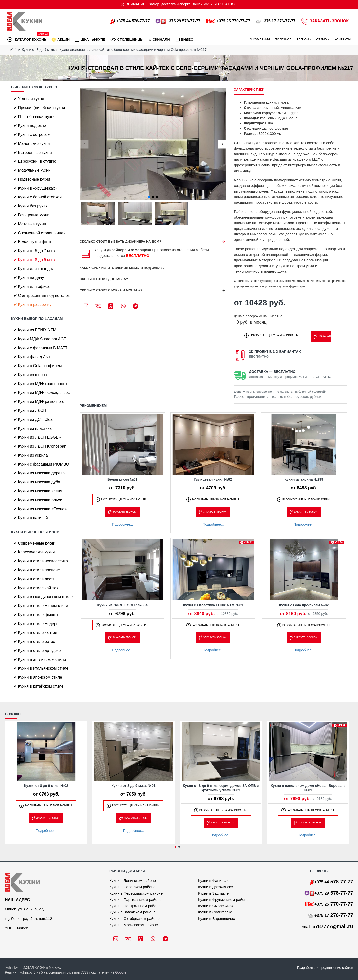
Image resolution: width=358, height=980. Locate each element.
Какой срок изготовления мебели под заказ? (122, 268)
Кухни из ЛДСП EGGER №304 (123, 604)
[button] (84, 144)
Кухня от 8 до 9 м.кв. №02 (46, 786)
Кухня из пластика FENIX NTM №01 (213, 604)
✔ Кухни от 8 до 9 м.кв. (36, 50)
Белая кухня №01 (122, 478)
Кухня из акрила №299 (304, 478)
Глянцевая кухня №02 (213, 478)
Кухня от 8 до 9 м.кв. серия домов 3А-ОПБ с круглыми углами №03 (221, 788)
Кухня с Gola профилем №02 (304, 604)
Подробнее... (122, 523)
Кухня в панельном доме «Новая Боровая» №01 (308, 788)
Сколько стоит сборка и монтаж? (111, 290)
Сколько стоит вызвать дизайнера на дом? (120, 242)
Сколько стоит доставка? (104, 279)
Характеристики (249, 90)
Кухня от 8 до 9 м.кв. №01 (133, 786)
